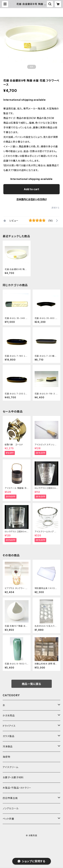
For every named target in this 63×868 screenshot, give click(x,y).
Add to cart (32, 189)
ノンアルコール (11, 808)
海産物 (6, 757)
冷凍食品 (8, 746)
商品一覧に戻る (32, 684)
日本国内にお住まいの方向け (32, 199)
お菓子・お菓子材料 (13, 777)
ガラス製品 (9, 736)
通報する (56, 208)
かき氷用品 (9, 715)
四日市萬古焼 (10, 798)
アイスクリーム (10, 767)
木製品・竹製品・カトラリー (17, 788)
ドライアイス (9, 726)
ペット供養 (8, 819)
